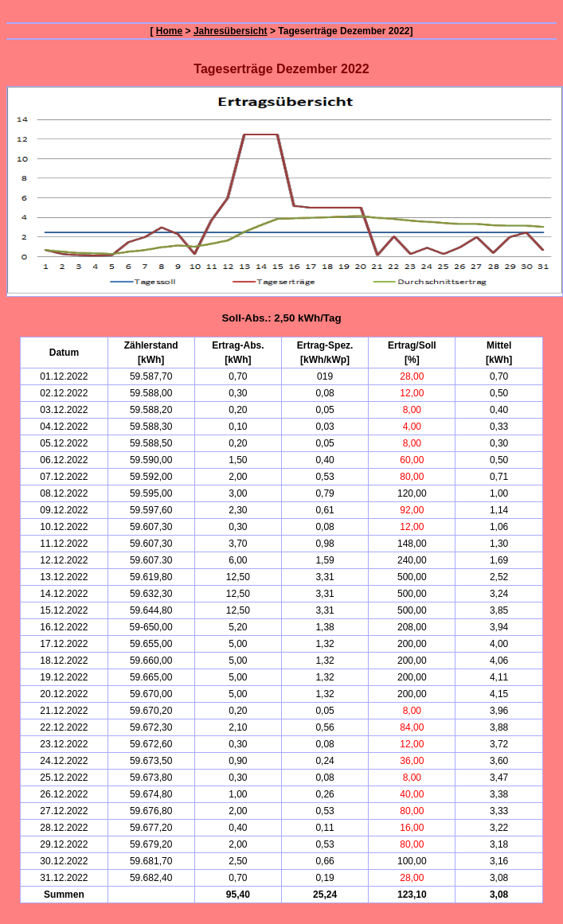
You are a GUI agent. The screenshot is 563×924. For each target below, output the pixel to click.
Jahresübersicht (231, 31)
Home (169, 31)
